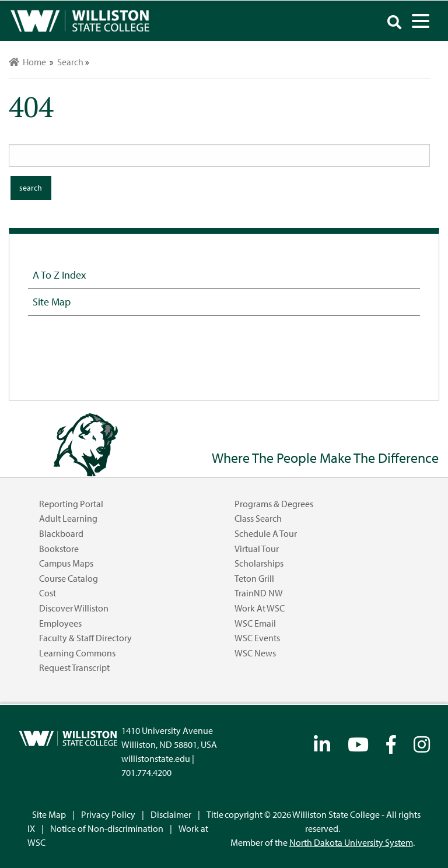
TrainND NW (259, 593)
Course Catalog (69, 578)
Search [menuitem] (70, 62)
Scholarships (259, 563)
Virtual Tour (257, 549)
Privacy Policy (108, 814)
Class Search (258, 518)
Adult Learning (68, 518)
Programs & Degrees (274, 504)
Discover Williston (74, 608)
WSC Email (255, 623)
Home (27, 62)
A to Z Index (59, 275)
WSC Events (257, 638)
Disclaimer (171, 814)
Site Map (52, 301)
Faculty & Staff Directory (85, 638)
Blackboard (61, 533)
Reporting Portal (71, 504)
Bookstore (59, 549)
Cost (48, 593)
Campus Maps (66, 563)
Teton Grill (254, 578)
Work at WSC (260, 608)
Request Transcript (74, 667)
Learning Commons (77, 653)
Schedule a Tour (266, 533)
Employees (60, 623)
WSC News (255, 653)
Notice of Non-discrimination (107, 828)
